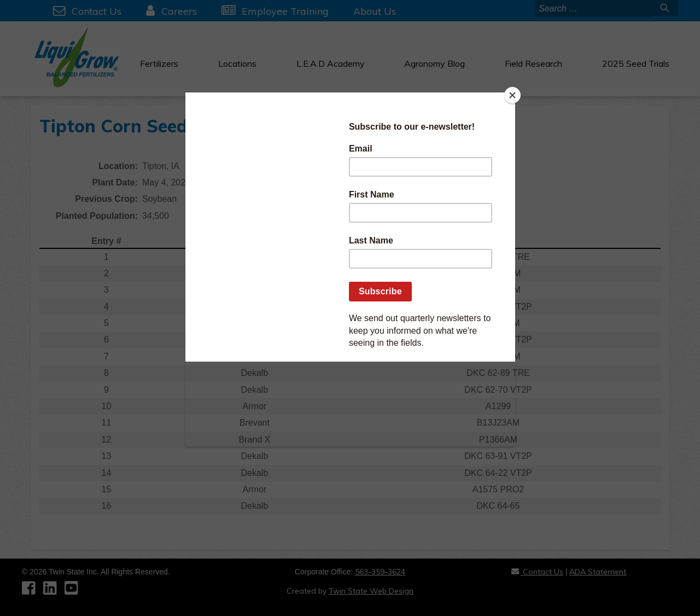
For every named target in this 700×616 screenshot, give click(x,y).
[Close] (512, 95)
